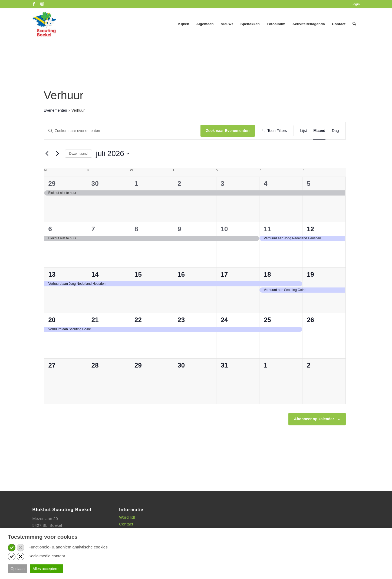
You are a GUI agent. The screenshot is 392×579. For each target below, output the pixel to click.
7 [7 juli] (93, 245)
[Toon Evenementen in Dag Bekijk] (335, 131)
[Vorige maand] (47, 169)
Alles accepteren (47, 569)
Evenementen (55, 110)
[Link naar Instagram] (42, 4)
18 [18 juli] (267, 290)
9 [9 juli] (179, 245)
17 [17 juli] (224, 290)
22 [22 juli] (138, 336)
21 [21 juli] (95, 336)
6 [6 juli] (50, 245)
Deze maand (78, 169)
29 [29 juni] (52, 199)
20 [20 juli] (52, 336)
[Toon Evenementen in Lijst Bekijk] (304, 131)
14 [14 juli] (95, 290)
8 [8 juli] (136, 245)
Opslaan (18, 569)
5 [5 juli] (309, 199)
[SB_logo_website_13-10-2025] (44, 24)
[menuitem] (354, 4)
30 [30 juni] (95, 199)
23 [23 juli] (181, 336)
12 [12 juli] (310, 245)
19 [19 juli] (310, 290)
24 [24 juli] (224, 336)
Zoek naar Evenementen (223, 131)
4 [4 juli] (266, 199)
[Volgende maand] (58, 169)
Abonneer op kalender (314, 435)
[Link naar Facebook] (34, 4)
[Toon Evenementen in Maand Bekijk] (319, 131)
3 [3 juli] (223, 199)
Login (356, 4)
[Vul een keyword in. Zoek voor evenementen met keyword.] (120, 131)
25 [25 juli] (267, 336)
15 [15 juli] (138, 290)
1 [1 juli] (136, 199)
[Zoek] (354, 24)
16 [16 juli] (181, 290)
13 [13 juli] (52, 290)
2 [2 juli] (179, 199)
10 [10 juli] (224, 245)
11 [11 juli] (267, 245)
